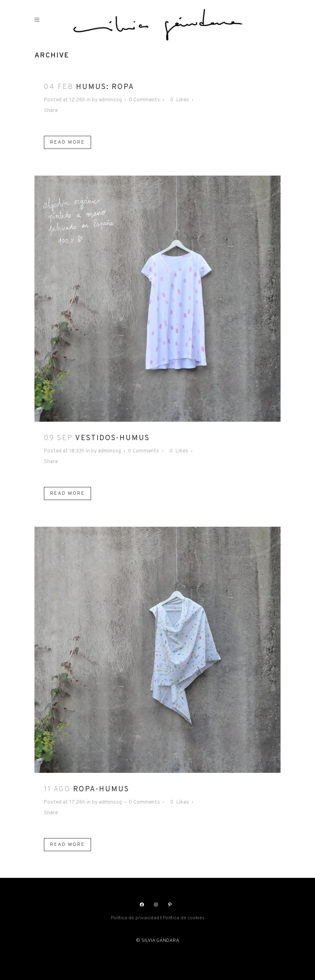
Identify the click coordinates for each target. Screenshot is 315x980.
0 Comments (144, 100)
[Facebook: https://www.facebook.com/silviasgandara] (142, 905)
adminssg (110, 100)
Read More (67, 142)
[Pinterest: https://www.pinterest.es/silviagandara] (170, 905)
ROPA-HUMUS (101, 789)
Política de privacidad (135, 918)
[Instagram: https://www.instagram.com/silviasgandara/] (156, 905)
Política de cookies (184, 918)
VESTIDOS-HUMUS (112, 438)
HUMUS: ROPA (105, 87)
